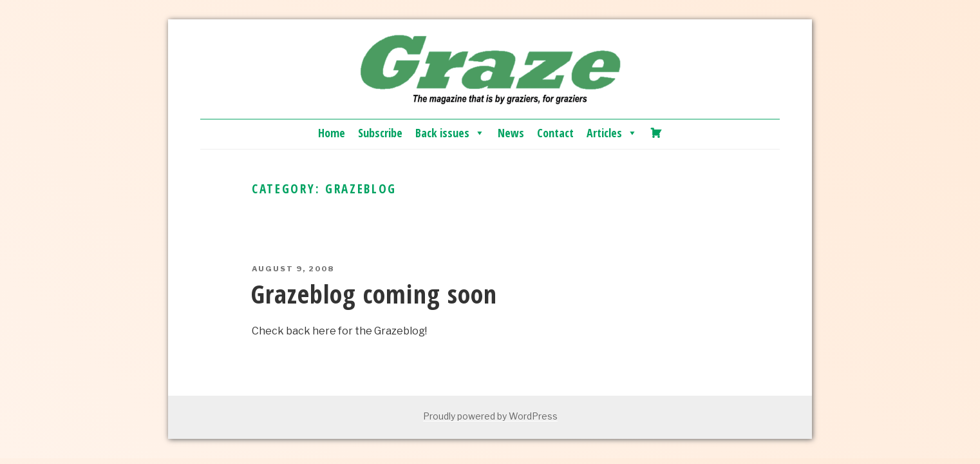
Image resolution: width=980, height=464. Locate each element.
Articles (612, 133)
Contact (555, 133)
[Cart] (656, 133)
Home (332, 133)
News (511, 133)
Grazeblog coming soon (374, 294)
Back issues (450, 133)
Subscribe (380, 133)
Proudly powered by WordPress (490, 416)
